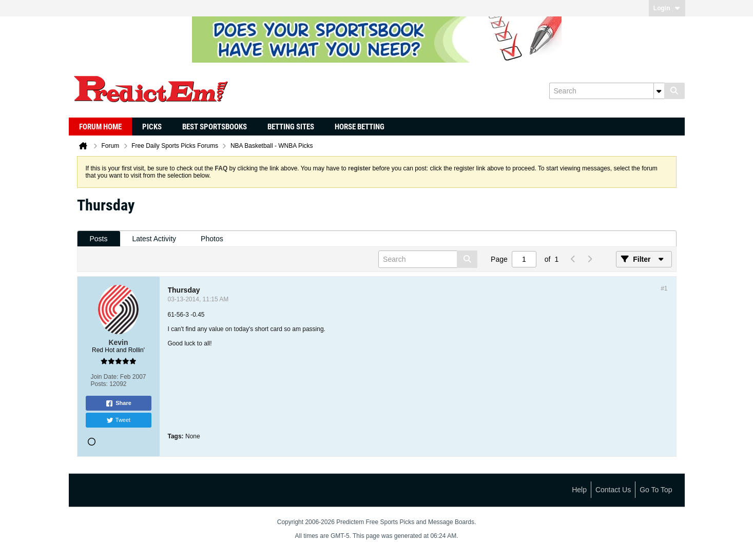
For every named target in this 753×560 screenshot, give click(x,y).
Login (667, 8)
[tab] (99, 239)
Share (118, 403)
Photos (212, 239)
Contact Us (613, 490)
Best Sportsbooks (215, 127)
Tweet (118, 420)
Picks (152, 127)
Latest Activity (155, 239)
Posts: (99, 384)
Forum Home (100, 127)
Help (579, 490)
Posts (99, 239)
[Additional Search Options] (659, 91)
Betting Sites (291, 127)
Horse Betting (360, 127)
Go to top (656, 490)
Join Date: (104, 377)
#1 (664, 288)
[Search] (607, 91)
